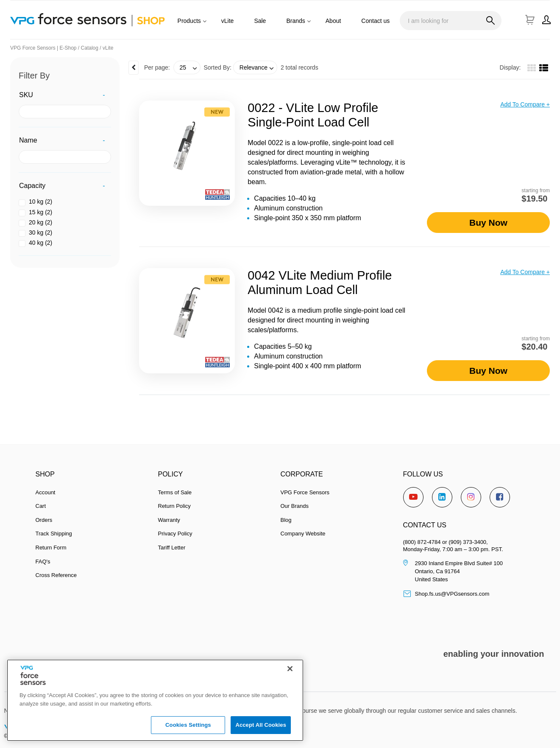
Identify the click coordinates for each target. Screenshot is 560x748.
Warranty (169, 520)
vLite (108, 48)
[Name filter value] (65, 157)
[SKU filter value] (65, 112)
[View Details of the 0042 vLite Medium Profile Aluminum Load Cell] (187, 321)
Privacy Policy (175, 534)
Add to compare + (525, 104)
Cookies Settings (188, 730)
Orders (44, 520)
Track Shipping (54, 534)
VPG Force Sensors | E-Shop (43, 48)
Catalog (90, 48)
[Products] (206, 25)
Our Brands (295, 506)
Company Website (303, 534)
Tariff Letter (172, 548)
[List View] (544, 69)
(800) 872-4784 (422, 542)
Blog (286, 520)
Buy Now (488, 223)
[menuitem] (189, 25)
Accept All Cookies (261, 730)
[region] (155, 706)
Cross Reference (56, 575)
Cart (41, 506)
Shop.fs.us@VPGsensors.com (446, 594)
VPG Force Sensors (305, 492)
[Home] (98, 20)
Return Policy (174, 506)
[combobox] (451, 21)
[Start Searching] (491, 21)
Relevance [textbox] (254, 67)
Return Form (51, 548)
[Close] (290, 674)
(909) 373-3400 (467, 542)
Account (46, 492)
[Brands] (310, 25)
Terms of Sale (175, 492)
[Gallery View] (532, 69)
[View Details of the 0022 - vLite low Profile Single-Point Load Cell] (187, 153)
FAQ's (43, 562)
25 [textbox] (183, 67)
